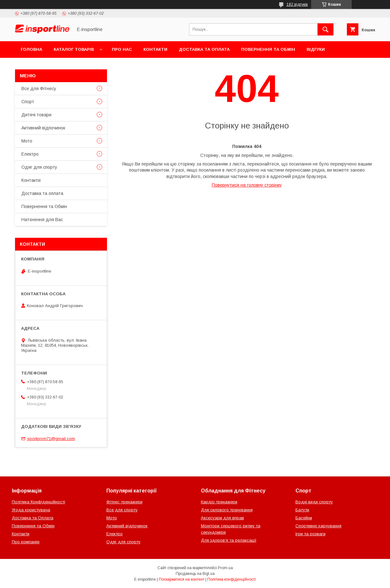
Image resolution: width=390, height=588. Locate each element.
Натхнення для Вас (42, 220)
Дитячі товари (36, 115)
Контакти (155, 49)
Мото (27, 141)
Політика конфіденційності (232, 579)
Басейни (304, 518)
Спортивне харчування (318, 526)
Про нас (122, 49)
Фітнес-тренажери (124, 502)
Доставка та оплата (204, 49)
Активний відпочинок (43, 128)
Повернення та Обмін (268, 49)
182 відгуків (297, 4)
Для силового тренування (227, 510)
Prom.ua (225, 568)
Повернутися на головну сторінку (247, 185)
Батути (302, 510)
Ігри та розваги (310, 534)
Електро (30, 154)
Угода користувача (31, 510)
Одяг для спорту (39, 167)
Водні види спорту (314, 502)
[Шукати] (325, 29)
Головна (31, 49)
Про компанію (26, 542)
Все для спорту (122, 510)
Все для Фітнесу (39, 89)
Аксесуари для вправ (222, 518)
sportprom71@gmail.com (51, 439)
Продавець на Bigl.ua (195, 574)
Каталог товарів (74, 49)
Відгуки (316, 49)
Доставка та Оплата (33, 518)
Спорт (28, 102)
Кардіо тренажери (219, 502)
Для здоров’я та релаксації (229, 540)
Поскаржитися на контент (182, 579)
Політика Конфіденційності (38, 502)
